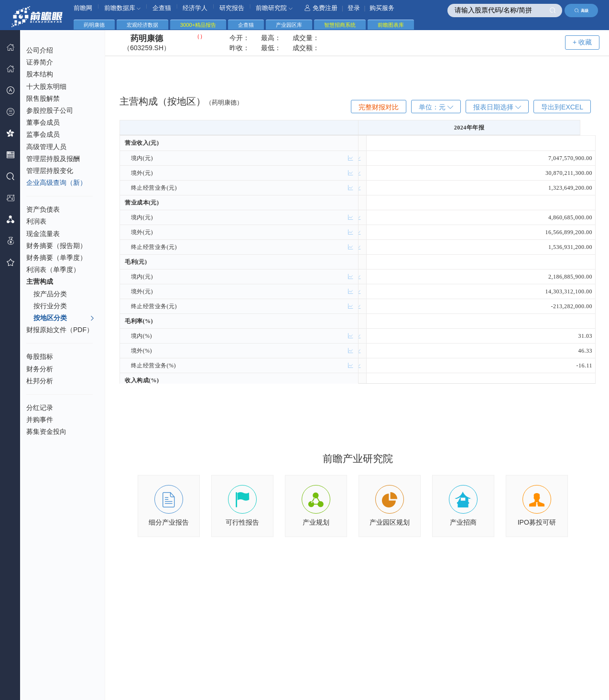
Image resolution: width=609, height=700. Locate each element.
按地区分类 (64, 318)
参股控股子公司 (50, 110)
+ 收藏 (582, 42)
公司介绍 (40, 50)
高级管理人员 (46, 147)
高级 (582, 11)
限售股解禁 (43, 98)
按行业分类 (50, 306)
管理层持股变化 (50, 171)
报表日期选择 (497, 107)
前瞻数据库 (123, 8)
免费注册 (321, 8)
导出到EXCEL (562, 107)
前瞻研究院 (274, 8)
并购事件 (40, 420)
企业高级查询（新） (56, 183)
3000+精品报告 (198, 25)
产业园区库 (289, 25)
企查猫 (162, 8)
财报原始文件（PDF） (60, 330)
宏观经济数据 (142, 25)
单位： (436, 107)
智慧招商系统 (340, 25)
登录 (354, 8)
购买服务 (382, 8)
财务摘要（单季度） (56, 258)
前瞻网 (83, 8)
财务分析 (40, 369)
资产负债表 (43, 209)
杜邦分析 (40, 381)
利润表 (36, 221)
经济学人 (195, 8)
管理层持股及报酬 (53, 159)
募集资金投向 (46, 431)
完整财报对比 (379, 107)
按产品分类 (50, 294)
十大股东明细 (46, 86)
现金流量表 (43, 234)
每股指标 (40, 356)
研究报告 (232, 8)
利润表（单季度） (53, 269)
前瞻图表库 (391, 25)
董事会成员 (43, 122)
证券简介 (40, 62)
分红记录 (40, 408)
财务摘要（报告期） (56, 246)
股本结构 (40, 74)
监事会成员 (43, 134)
